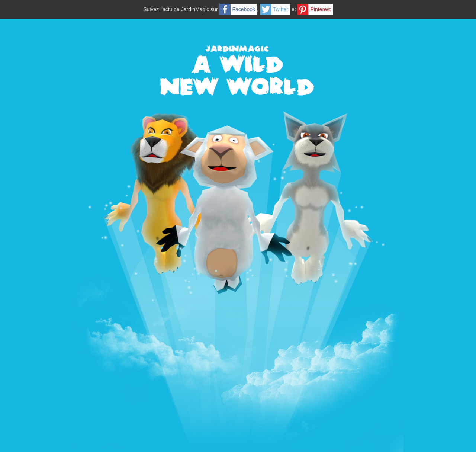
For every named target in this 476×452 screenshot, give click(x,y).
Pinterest (320, 9)
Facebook (244, 9)
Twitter (281, 9)
